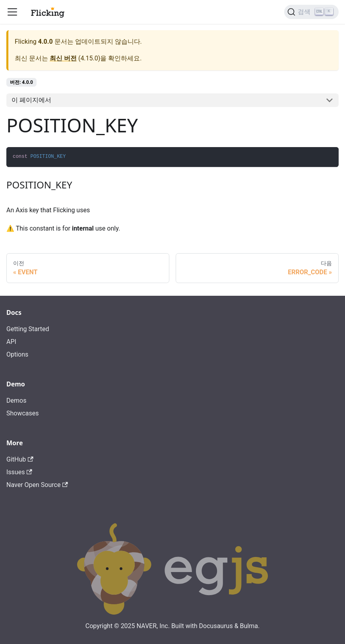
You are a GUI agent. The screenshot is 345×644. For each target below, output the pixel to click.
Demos (16, 401)
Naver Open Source (37, 485)
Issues (19, 472)
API (11, 342)
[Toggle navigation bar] (12, 12)
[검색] (311, 12)
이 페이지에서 (31, 100)
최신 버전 (63, 58)
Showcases (23, 413)
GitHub (20, 459)
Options (17, 354)
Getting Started (28, 329)
